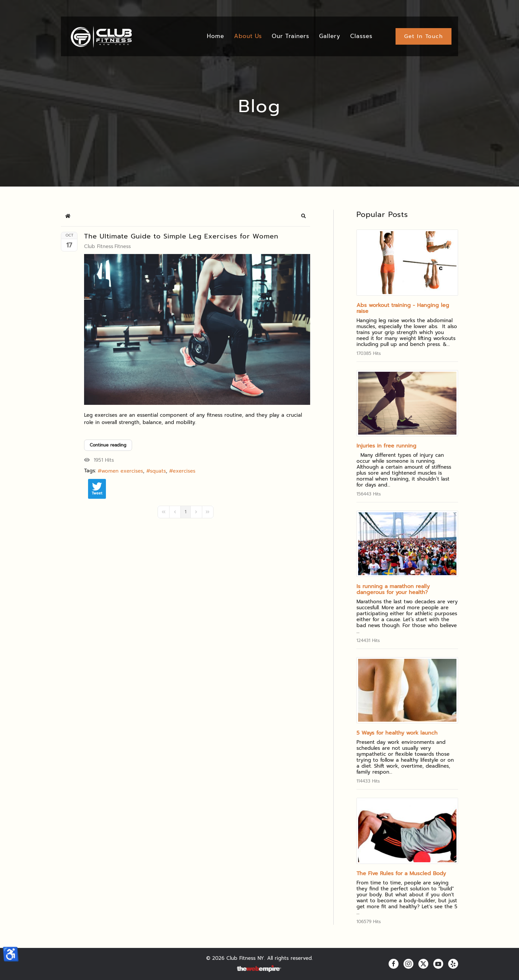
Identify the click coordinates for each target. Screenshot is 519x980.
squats (158, 471)
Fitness (123, 246)
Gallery (330, 36)
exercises (184, 471)
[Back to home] (101, 36)
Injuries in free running (386, 446)
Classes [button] (361, 36)
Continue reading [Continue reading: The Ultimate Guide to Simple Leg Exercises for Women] (108, 445)
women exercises (122, 471)
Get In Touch (424, 36)
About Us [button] (248, 36)
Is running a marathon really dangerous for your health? (393, 589)
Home (215, 36)
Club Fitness (99, 246)
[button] (304, 216)
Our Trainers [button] (290, 36)
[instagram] (408, 964)
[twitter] (423, 964)
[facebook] (394, 964)
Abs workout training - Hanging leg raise (403, 308)
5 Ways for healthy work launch (397, 733)
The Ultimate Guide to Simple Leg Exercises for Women (181, 236)
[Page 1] (186, 512)
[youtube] (438, 964)
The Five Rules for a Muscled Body (401, 873)
